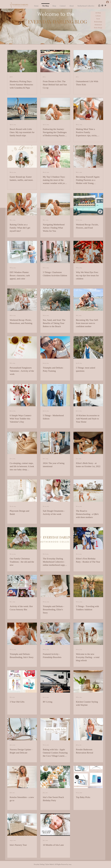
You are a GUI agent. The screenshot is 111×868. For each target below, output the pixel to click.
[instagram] (102, 6)
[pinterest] (105, 6)
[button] (63, 5)
